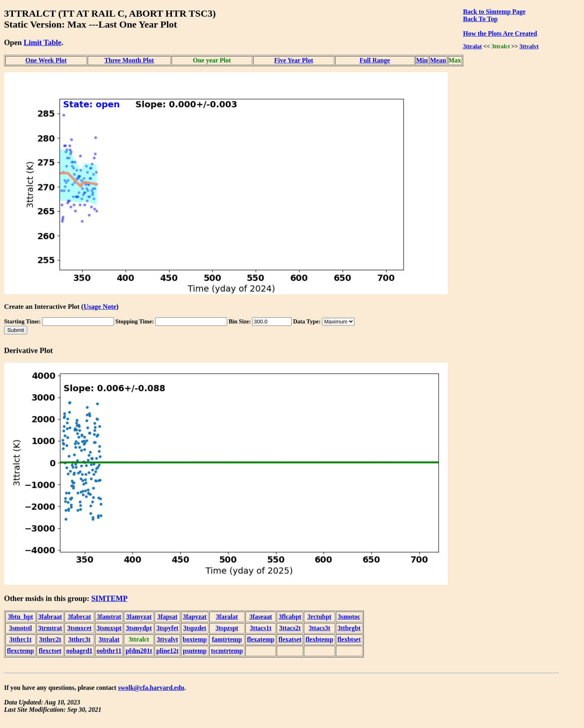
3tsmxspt (109, 628)
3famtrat (109, 617)
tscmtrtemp (227, 651)
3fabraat (50, 617)
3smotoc (349, 617)
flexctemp (20, 651)
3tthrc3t (79, 639)
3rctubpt (319, 617)
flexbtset (349, 639)
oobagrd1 (79, 651)
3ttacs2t (290, 628)
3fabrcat (79, 617)
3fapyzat (195, 617)
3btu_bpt (20, 617)
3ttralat (472, 46)
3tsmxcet (79, 628)
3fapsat (167, 617)
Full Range (375, 60)
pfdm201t (139, 651)
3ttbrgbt (349, 628)
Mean (438, 60)
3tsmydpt (139, 628)
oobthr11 (109, 651)
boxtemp (195, 639)
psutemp (195, 651)
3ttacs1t (261, 628)
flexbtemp (319, 639)
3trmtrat (50, 628)
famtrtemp (227, 639)
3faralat (227, 617)
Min (422, 60)
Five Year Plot (294, 60)
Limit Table (42, 42)
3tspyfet (167, 628)
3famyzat (139, 617)
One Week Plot (46, 60)
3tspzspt (227, 628)
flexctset (50, 651)
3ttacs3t (319, 628)
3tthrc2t (50, 639)
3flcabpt (290, 617)
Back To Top (480, 19)
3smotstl (20, 628)
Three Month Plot (129, 60)
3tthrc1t (20, 639)
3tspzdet (195, 628)
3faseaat (261, 617)
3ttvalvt (529, 46)
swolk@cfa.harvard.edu (151, 688)
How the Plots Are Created (500, 33)
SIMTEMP (109, 598)
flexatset (290, 639)
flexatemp (261, 639)
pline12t (167, 651)
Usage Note (100, 307)
